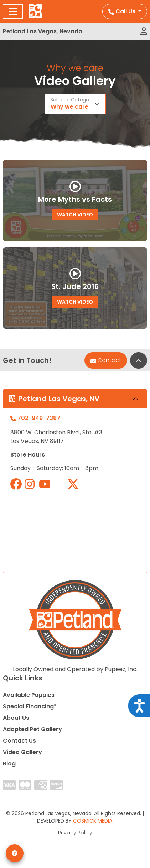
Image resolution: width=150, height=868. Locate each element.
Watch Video (75, 215)
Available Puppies (29, 695)
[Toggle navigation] (13, 11)
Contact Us (19, 741)
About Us (16, 718)
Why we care (69, 107)
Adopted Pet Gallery (32, 729)
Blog (9, 764)
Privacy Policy (75, 833)
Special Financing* (30, 706)
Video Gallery (22, 752)
